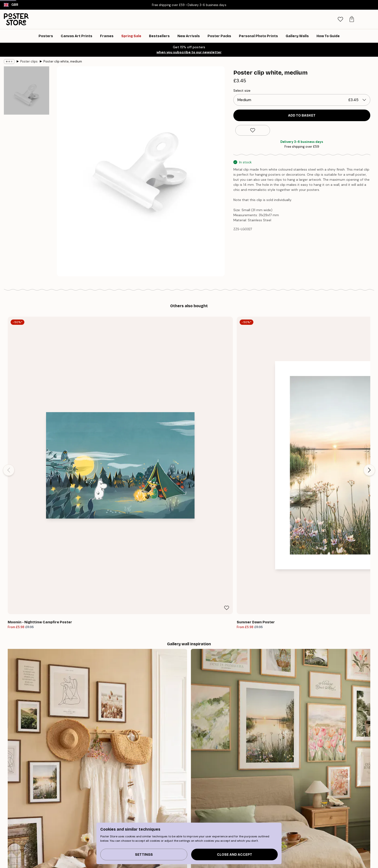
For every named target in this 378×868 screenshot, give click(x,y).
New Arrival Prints (88, 834)
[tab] (340, 19)
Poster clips (29, 61)
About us (177, 822)
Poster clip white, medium (63, 61)
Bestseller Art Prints (90, 828)
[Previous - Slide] (9, 379)
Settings (144, 855)
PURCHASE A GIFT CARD (261, 771)
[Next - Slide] (369, 379)
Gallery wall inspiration (92, 840)
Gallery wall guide (88, 822)
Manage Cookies (284, 840)
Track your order (283, 822)
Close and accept (235, 855)
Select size (242, 90)
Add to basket (302, 115)
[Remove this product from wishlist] (253, 130)
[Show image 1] (27, 95)
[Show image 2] (27, 156)
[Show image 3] (27, 216)
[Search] (328, 19)
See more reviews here (189, 686)
